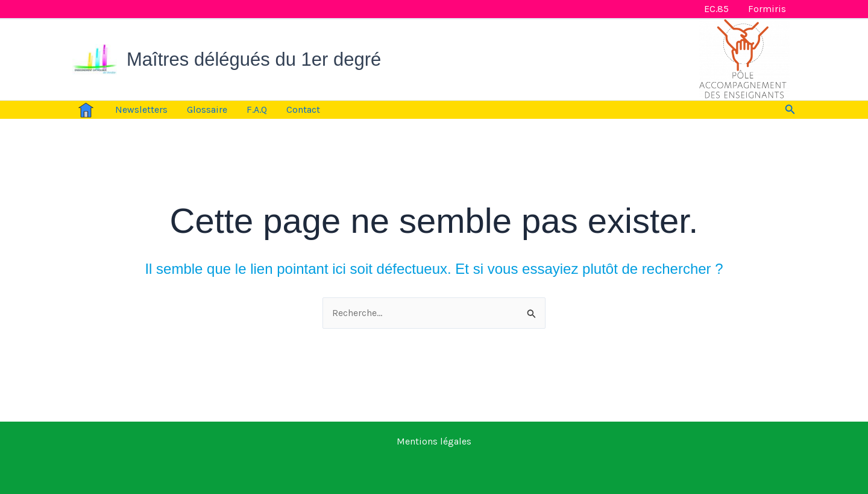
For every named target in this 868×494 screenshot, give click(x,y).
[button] (790, 110)
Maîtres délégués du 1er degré (254, 59)
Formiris (767, 9)
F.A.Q (257, 109)
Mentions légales (434, 441)
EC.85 (716, 9)
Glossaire (207, 109)
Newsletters (141, 109)
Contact (303, 109)
